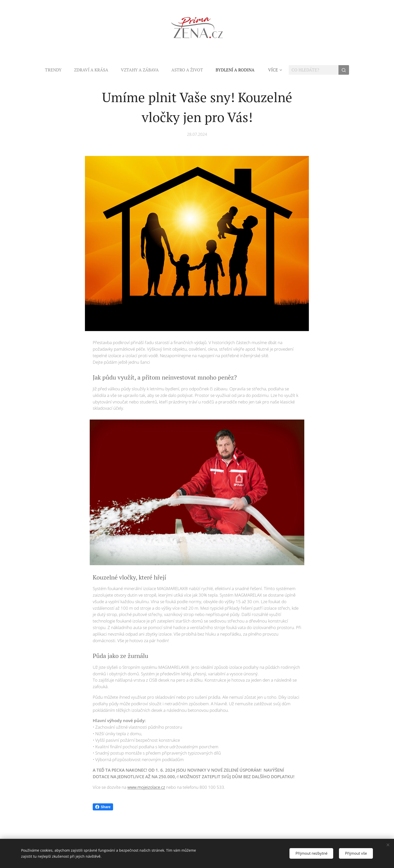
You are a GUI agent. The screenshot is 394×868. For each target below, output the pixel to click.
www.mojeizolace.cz (146, 787)
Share (103, 807)
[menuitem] (56, 70)
